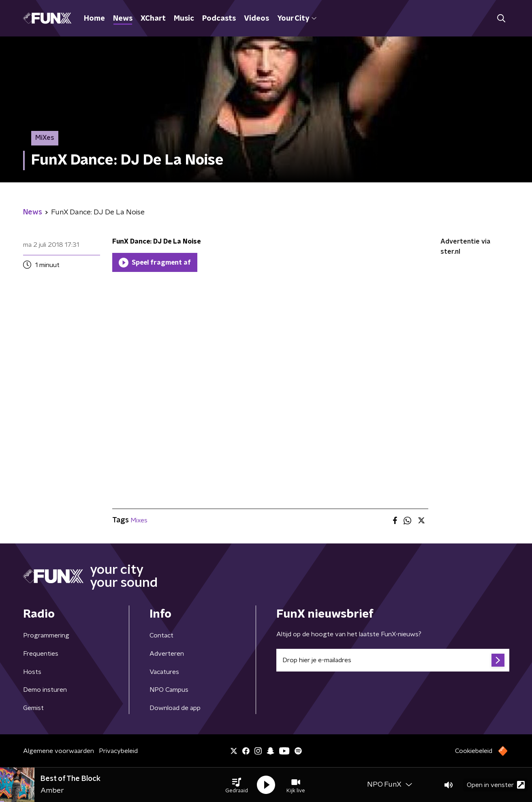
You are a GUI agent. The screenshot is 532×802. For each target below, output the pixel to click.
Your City (297, 19)
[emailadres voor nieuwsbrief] (393, 660)
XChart (153, 19)
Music (184, 19)
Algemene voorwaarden (59, 751)
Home (94, 19)
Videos (256, 19)
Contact (161, 635)
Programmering (46, 635)
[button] (237, 785)
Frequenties (41, 654)
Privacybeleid (118, 751)
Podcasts (219, 19)
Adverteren (167, 654)
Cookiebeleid (474, 751)
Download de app (175, 708)
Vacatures (164, 672)
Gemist (33, 708)
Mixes (139, 520)
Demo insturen (45, 690)
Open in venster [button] (496, 785)
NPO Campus (169, 690)
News (123, 19)
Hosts (32, 672)
